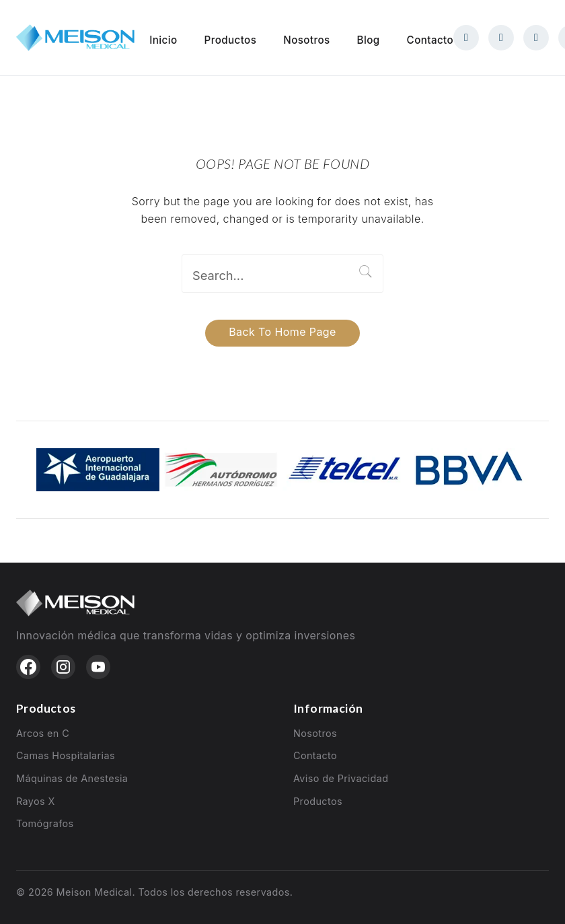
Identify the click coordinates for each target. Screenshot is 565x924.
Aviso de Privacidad (341, 778)
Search (366, 272)
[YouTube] (98, 667)
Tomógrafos (45, 823)
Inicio (163, 40)
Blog (369, 40)
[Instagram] (501, 38)
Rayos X (36, 801)
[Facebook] (466, 38)
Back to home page (282, 332)
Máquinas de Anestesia (72, 778)
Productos (231, 40)
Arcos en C (43, 733)
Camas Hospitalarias (66, 755)
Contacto (430, 40)
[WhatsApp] (536, 38)
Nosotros (306, 40)
